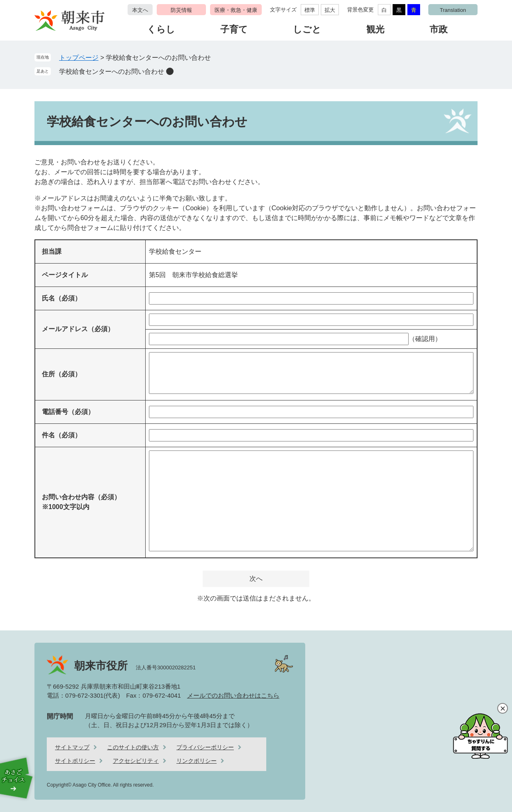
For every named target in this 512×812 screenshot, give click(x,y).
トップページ (79, 58)
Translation (453, 10)
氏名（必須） (62, 298)
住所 (62, 374)
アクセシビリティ (136, 761)
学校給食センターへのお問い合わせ (112, 72)
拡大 (330, 10)
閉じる (503, 708)
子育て (234, 29)
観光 (375, 29)
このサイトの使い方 (133, 747)
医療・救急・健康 (236, 10)
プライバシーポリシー (205, 747)
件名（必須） (62, 435)
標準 (310, 10)
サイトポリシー (75, 761)
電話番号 (68, 412)
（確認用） (425, 339)
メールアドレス (78, 329)
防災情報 (181, 10)
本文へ (140, 10)
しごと (307, 29)
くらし (161, 29)
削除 (170, 71)
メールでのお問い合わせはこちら (233, 695)
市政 (439, 29)
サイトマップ (72, 747)
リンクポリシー (197, 761)
